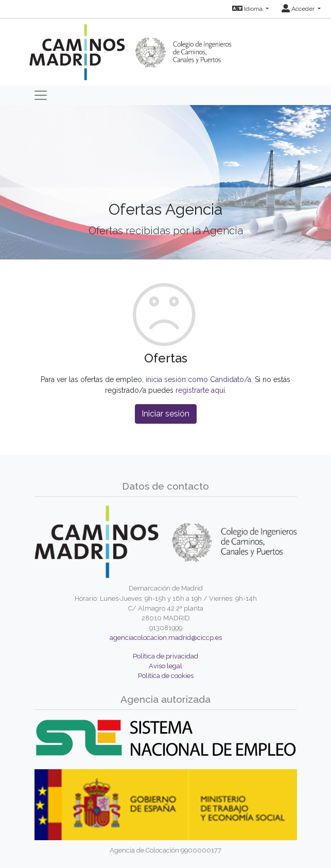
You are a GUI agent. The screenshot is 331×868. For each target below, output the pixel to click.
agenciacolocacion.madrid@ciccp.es (166, 638)
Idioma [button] (248, 9)
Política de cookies (166, 676)
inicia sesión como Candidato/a (198, 379)
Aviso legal (165, 666)
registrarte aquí (200, 390)
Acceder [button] (299, 9)
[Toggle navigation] (41, 95)
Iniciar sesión (165, 414)
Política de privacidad (165, 656)
